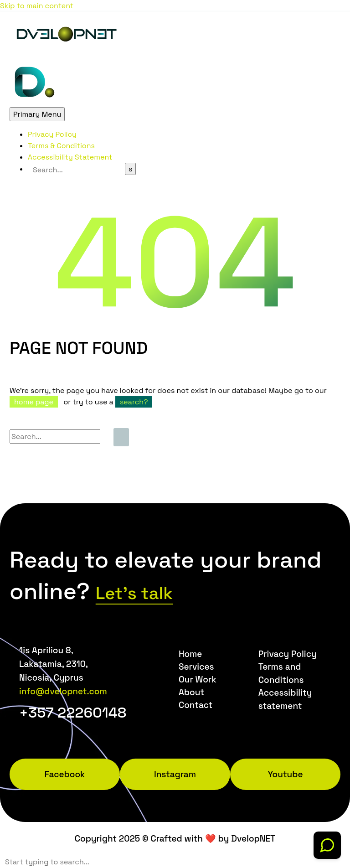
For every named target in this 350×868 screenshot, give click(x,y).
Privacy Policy (52, 134)
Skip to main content (37, 6)
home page (34, 402)
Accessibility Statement (70, 157)
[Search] (76, 170)
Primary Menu (37, 114)
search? (134, 402)
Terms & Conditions (61, 146)
